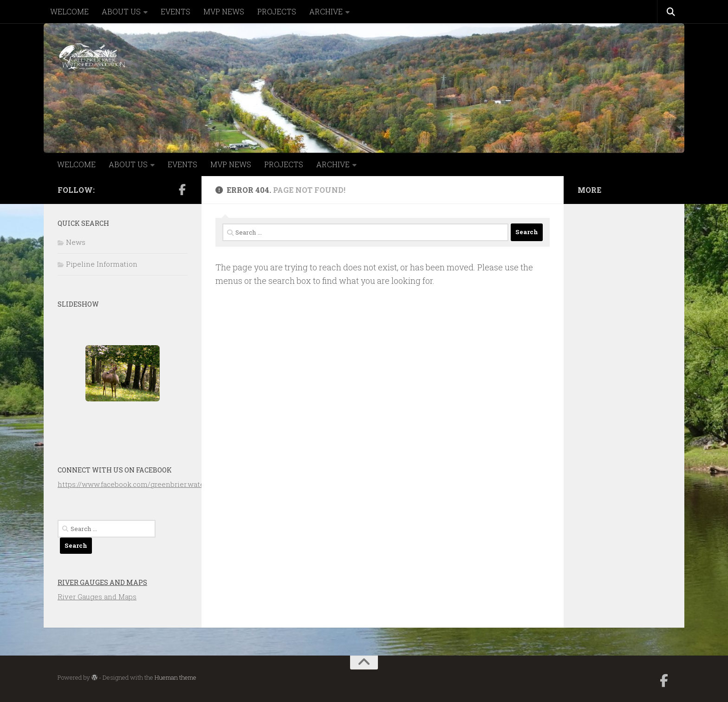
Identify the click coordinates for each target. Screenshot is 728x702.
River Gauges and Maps (102, 582)
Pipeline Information (102, 264)
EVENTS (175, 11)
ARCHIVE (326, 11)
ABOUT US (121, 11)
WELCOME (69, 11)
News (76, 242)
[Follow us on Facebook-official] (182, 190)
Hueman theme (175, 677)
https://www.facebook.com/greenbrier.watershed (141, 484)
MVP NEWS (224, 11)
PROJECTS (277, 11)
